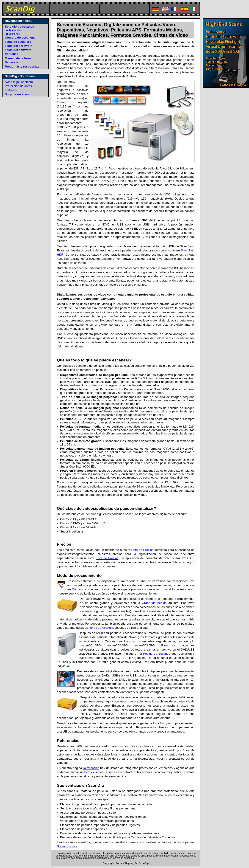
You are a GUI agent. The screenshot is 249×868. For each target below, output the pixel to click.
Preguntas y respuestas (22, 66)
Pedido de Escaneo (157, 654)
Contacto (78, 589)
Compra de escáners (20, 38)
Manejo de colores (18, 58)
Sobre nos (13, 34)
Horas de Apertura (101, 628)
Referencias (14, 30)
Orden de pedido (154, 603)
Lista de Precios (142, 550)
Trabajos (11, 90)
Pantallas (12, 54)
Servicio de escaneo (19, 27)
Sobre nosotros (67, 846)
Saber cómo (14, 62)
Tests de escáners (18, 42)
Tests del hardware (19, 46)
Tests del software (18, 50)
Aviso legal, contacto (19, 82)
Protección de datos (18, 86)
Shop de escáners (17, 94)
